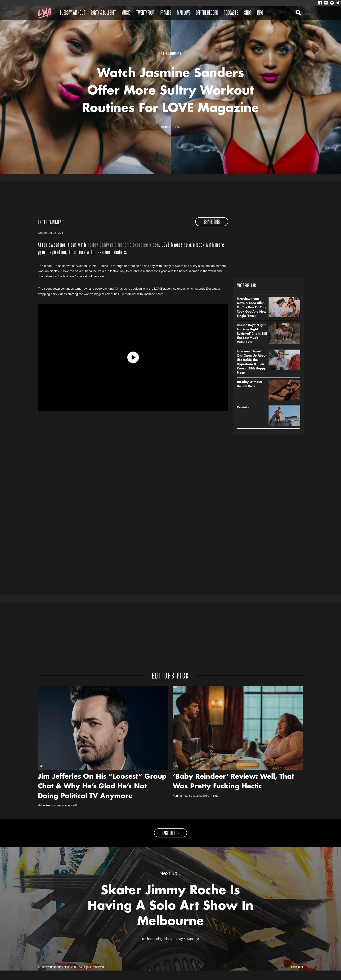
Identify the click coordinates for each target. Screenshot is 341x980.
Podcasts (231, 13)
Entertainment (51, 232)
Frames (166, 13)
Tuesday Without (72, 13)
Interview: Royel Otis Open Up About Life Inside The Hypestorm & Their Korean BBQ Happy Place (252, 372)
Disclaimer (296, 976)
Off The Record (207, 13)
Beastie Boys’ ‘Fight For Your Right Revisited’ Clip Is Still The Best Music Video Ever (252, 343)
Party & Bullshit (103, 13)
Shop (248, 13)
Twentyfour (145, 13)
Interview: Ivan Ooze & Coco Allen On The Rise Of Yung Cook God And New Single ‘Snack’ (252, 317)
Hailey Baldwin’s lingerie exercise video (123, 254)
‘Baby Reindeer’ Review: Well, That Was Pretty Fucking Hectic (233, 791)
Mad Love (184, 13)
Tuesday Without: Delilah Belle (249, 394)
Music (126, 13)
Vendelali (244, 417)
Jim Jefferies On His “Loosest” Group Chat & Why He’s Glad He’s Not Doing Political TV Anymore (102, 796)
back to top (170, 843)
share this (212, 231)
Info (260, 13)
